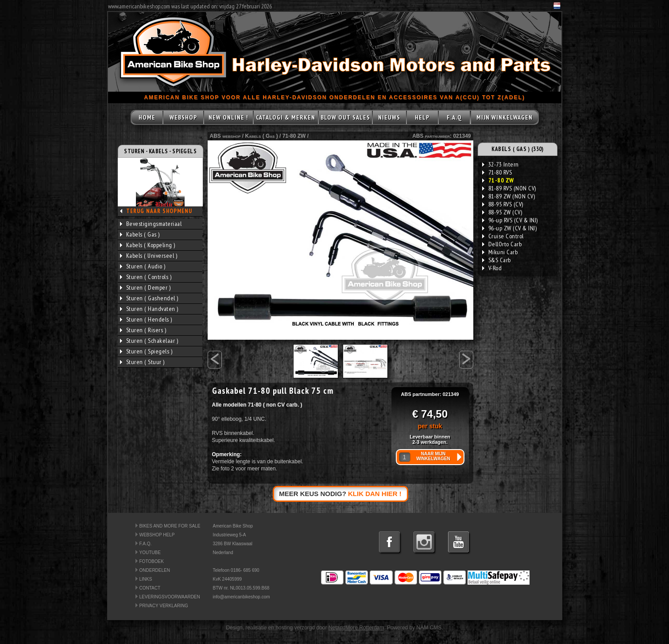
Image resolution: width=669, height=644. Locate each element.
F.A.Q (454, 117)
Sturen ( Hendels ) (146, 319)
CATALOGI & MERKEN (286, 117)
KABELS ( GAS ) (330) (517, 149)
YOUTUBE (150, 553)
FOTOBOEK (152, 561)
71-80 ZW (294, 136)
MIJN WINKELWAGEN (505, 117)
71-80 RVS (497, 172)
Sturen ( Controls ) (146, 277)
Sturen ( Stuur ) (142, 362)
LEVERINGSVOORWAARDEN (170, 597)
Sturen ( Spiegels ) (146, 351)
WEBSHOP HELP (157, 535)
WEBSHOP (183, 117)
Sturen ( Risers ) (143, 330)
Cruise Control (503, 236)
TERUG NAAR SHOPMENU (159, 211)
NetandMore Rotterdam (356, 628)
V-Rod (492, 268)
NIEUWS (389, 117)
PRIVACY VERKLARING (164, 606)
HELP (422, 117)
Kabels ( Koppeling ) (148, 245)
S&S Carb (497, 260)
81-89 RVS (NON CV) (509, 188)
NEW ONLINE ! (228, 117)
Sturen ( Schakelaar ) (149, 341)
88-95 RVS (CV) (503, 204)
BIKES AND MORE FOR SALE (170, 526)
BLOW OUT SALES (345, 117)
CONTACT (150, 588)
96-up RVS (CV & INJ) (510, 220)
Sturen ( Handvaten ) (149, 309)
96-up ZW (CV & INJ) (510, 228)
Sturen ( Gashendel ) (149, 298)
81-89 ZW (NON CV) (509, 196)
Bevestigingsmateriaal (151, 224)
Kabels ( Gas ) (140, 234)
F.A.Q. (146, 544)
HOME (147, 117)
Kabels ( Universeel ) (149, 256)
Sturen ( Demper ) (145, 287)
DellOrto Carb (502, 244)
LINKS (146, 579)
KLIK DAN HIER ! (375, 494)
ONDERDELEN (155, 570)
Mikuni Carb (500, 252)
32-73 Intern (501, 164)
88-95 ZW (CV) (502, 212)
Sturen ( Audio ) (143, 266)
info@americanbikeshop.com (242, 597)
